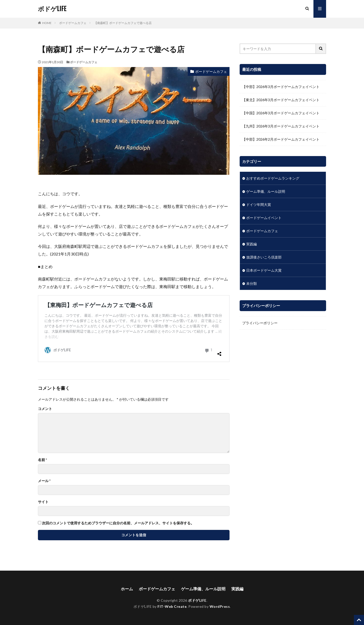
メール (44, 481)
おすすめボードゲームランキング (273, 178)
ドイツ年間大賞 (259, 204)
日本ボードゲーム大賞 (264, 270)
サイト (43, 502)
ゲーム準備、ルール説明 (266, 191)
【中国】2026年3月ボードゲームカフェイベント (281, 113)
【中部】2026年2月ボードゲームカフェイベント (281, 139)
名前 (42, 460)
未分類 (252, 283)
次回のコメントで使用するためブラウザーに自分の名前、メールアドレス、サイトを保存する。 (118, 523)
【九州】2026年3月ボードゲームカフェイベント (281, 126)
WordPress (220, 606)
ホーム (127, 589)
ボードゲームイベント (264, 218)
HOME (47, 23)
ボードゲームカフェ (73, 23)
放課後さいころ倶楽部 (264, 257)
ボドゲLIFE (52, 9)
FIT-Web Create (172, 606)
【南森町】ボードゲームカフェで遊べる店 (123, 23)
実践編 (252, 244)
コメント (45, 409)
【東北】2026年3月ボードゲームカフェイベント (281, 100)
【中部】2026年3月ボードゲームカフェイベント (281, 87)
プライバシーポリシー (260, 323)
